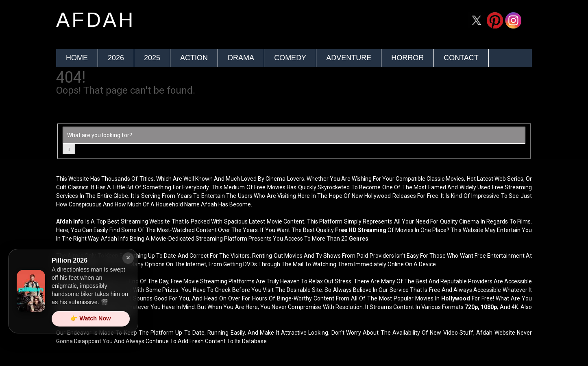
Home (77, 58)
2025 (152, 58)
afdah (96, 20)
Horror (407, 58)
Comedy (290, 58)
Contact (461, 58)
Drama (241, 58)
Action (194, 58)
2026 (116, 58)
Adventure (349, 58)
